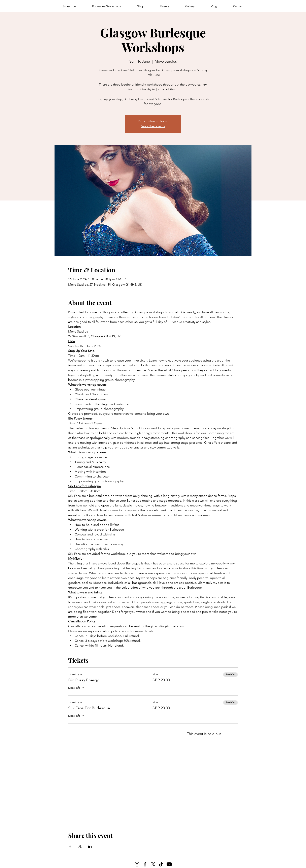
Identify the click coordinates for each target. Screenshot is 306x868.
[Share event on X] (80, 846)
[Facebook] (145, 864)
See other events (153, 126)
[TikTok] (161, 864)
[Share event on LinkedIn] (90, 846)
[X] (153, 864)
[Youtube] (169, 864)
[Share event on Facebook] (70, 846)
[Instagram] (137, 864)
